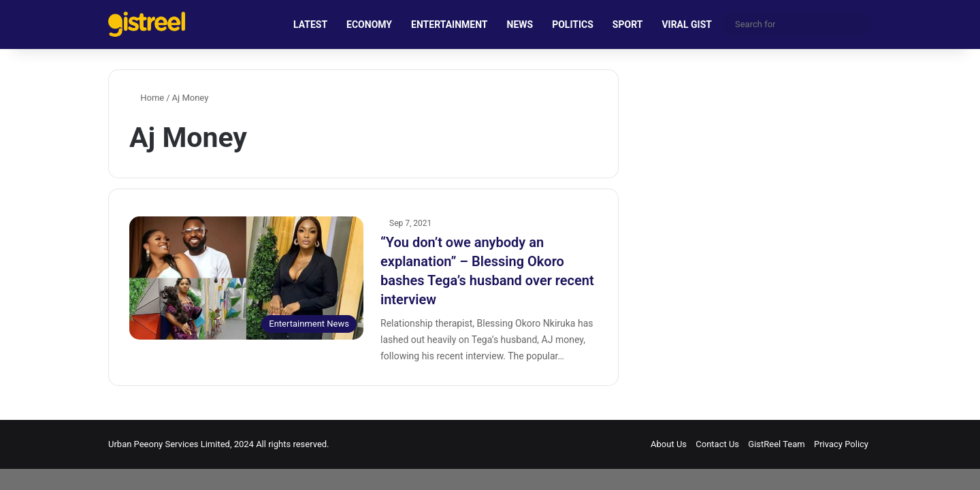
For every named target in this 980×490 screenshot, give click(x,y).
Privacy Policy (841, 444)
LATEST (310, 24)
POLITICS (573, 24)
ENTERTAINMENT (449, 24)
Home (147, 98)
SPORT (628, 24)
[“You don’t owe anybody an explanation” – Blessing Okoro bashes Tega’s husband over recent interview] (246, 278)
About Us (669, 444)
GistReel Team (776, 444)
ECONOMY (369, 24)
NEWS (520, 24)
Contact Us (717, 444)
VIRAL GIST (687, 24)
